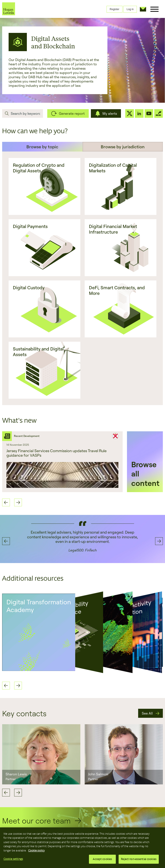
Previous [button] (6, 502)
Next (18, 793)
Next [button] (18, 502)
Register (115, 9)
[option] (62, 462)
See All (147, 713)
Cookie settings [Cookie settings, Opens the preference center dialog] (13, 859)
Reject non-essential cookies (139, 859)
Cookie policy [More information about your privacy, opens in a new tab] (36, 850)
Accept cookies (102, 859)
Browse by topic (42, 147)
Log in (130, 9)
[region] (82, 848)
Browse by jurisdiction (123, 147)
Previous (6, 793)
